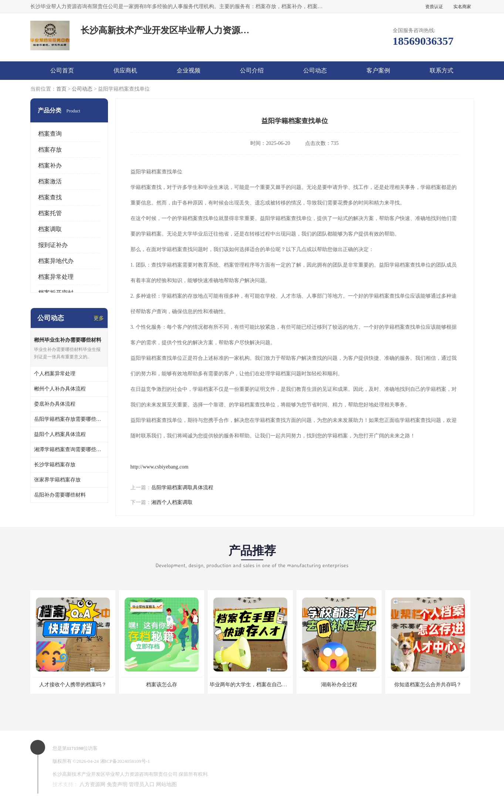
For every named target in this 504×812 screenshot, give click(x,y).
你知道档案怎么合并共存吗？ (428, 685)
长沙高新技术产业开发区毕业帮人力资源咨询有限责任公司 (115, 774)
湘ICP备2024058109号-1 (125, 761)
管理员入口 (142, 784)
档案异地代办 (56, 261)
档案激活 (50, 181)
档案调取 (50, 229)
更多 (99, 318)
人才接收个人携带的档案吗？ (73, 685)
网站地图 (166, 784)
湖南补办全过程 (339, 685)
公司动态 (315, 70)
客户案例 (378, 70)
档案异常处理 (56, 277)
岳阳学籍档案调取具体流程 (182, 488)
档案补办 (50, 165)
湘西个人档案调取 (172, 502)
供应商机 (125, 70)
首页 (61, 89)
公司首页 (62, 70)
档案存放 (50, 150)
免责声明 (117, 784)
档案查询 (50, 134)
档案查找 (50, 197)
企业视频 (189, 70)
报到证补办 (53, 245)
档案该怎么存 (162, 685)
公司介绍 (252, 70)
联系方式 (442, 70)
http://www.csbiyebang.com (160, 467)
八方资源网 (92, 784)
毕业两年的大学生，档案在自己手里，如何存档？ (267, 685)
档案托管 (50, 213)
